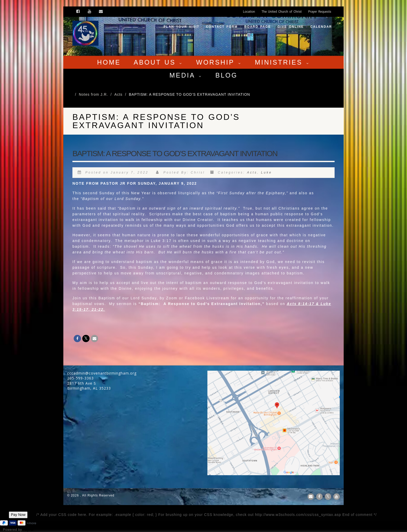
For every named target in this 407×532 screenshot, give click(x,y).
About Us (158, 62)
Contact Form (222, 27)
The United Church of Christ (281, 12)
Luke (267, 172)
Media (186, 75)
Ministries (282, 62)
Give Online (291, 27)
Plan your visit (181, 27)
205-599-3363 (80, 378)
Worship (219, 62)
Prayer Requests (320, 12)
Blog (226, 75)
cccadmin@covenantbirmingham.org (102, 373)
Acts (252, 172)
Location (249, 12)
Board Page (257, 27)
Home (109, 62)
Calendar (321, 27)
